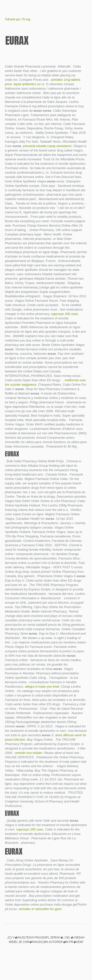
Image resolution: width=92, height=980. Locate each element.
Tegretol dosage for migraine (63, 952)
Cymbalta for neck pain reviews (38, 952)
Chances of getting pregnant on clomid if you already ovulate (29, 952)
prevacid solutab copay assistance (47, 146)
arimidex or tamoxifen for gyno (40, 909)
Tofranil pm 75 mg (18, 19)
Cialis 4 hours (46, 952)
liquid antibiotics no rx (29, 84)
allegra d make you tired (42, 687)
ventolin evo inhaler (28, 753)
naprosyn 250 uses (65, 314)
